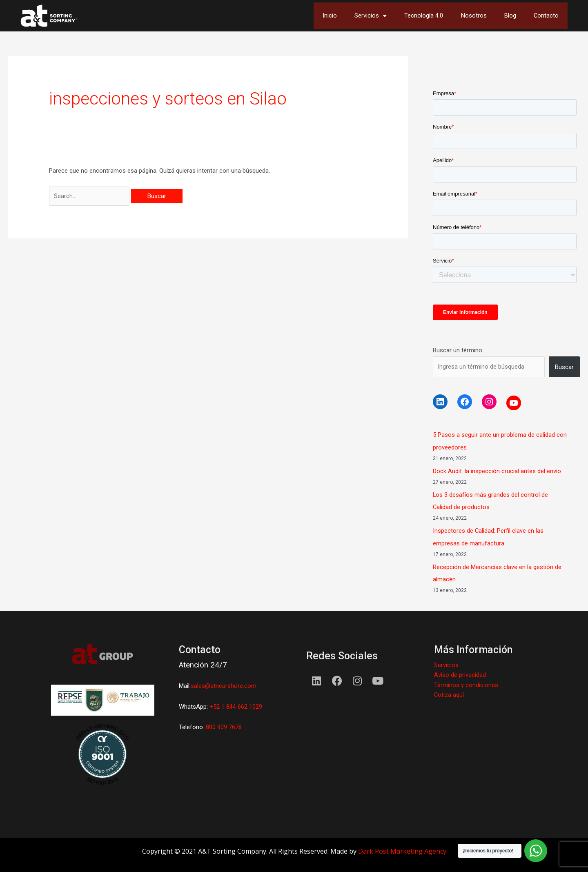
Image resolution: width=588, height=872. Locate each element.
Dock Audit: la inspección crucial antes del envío (497, 471)
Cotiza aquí (449, 694)
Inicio (306, 16)
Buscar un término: (458, 350)
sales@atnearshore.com (224, 685)
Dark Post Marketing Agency (402, 851)
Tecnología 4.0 (410, 16)
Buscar (564, 367)
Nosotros (465, 16)
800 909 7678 (223, 727)
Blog (505, 16)
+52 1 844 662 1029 (236, 706)
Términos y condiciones (466, 684)
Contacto (545, 16)
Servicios (352, 16)
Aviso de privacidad (460, 674)
